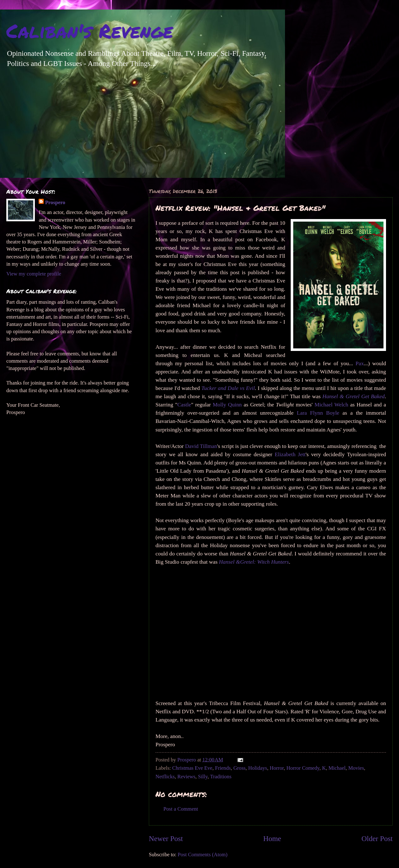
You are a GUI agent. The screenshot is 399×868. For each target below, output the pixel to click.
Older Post (377, 839)
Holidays (258, 768)
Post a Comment (181, 809)
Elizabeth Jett (290, 454)
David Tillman (201, 446)
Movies (356, 768)
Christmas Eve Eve (192, 768)
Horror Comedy (303, 768)
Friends (223, 768)
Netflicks (165, 777)
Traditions (221, 777)
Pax (360, 363)
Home (272, 839)
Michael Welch (331, 405)
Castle (184, 405)
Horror (277, 768)
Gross (240, 768)
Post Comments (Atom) (203, 855)
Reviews (186, 777)
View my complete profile (34, 274)
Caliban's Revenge (90, 30)
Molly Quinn (227, 405)
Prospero (55, 202)
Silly (203, 777)
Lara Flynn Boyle (318, 413)
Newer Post (166, 839)
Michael (337, 768)
